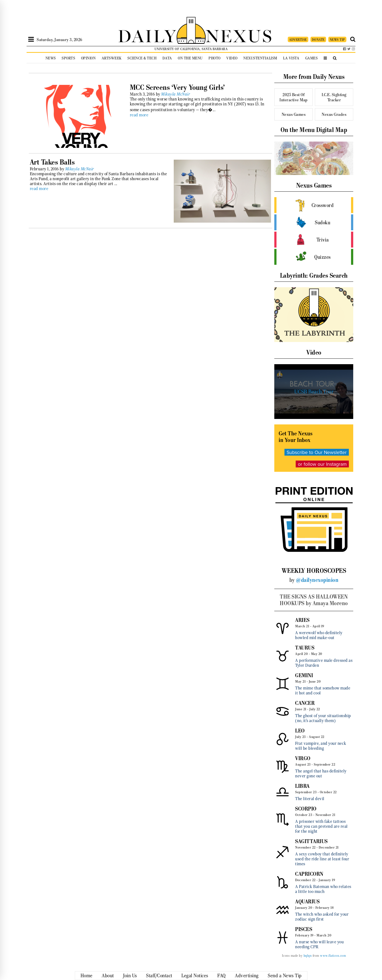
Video (232, 58)
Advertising (247, 976)
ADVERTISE (298, 40)
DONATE (318, 40)
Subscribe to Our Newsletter (317, 452)
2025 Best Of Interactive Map (294, 97)
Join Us (130, 976)
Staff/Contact (159, 976)
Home (87, 976)
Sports (68, 58)
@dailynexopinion (317, 580)
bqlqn (308, 956)
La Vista (291, 58)
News (51, 58)
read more (139, 115)
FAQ (222, 976)
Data (167, 58)
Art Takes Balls (52, 162)
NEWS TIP (337, 40)
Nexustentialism (260, 58)
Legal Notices (195, 976)
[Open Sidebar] (31, 39)
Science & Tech (142, 58)
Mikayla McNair (176, 94)
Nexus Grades (334, 114)
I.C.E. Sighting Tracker (334, 97)
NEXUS (239, 35)
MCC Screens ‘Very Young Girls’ (177, 87)
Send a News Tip (285, 976)
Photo (215, 58)
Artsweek (112, 58)
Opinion (89, 58)
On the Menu (190, 58)
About (108, 976)
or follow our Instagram (322, 464)
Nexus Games (294, 114)
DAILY (147, 35)
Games (312, 58)
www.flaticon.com (333, 956)
